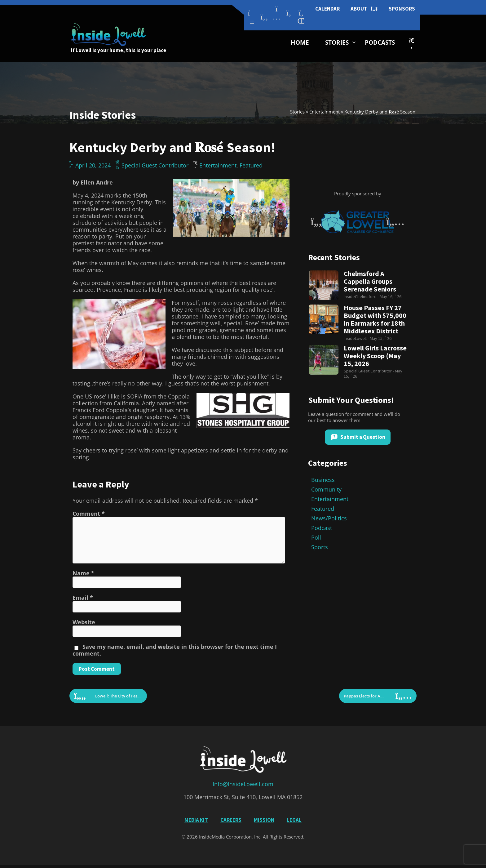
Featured (251, 165)
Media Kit (196, 820)
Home (300, 42)
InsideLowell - (357, 338)
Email (83, 598)
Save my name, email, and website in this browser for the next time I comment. (175, 650)
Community (326, 489)
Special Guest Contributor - (369, 371)
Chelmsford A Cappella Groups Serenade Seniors (370, 281)
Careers (231, 820)
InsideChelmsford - (362, 296)
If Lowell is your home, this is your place (119, 50)
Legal (294, 820)
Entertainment (325, 112)
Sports (320, 547)
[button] (411, 43)
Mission (264, 820)
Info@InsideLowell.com (243, 784)
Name (83, 573)
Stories (337, 42)
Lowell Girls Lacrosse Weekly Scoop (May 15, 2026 (375, 356)
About (364, 9)
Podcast (322, 528)
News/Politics (329, 518)
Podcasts (380, 42)
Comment (89, 514)
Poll (316, 537)
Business (323, 480)
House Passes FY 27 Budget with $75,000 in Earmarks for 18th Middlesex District (375, 319)
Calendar (327, 9)
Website (84, 622)
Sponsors (402, 9)
